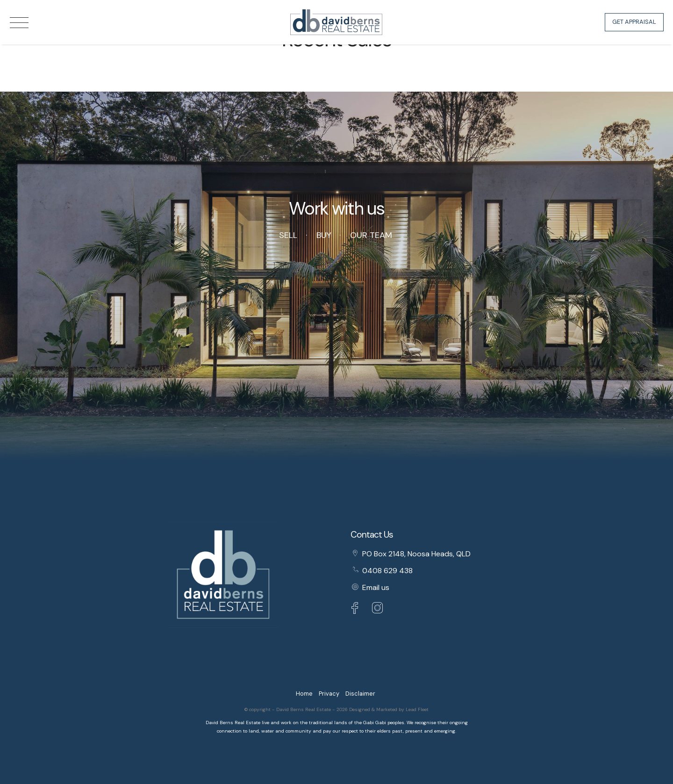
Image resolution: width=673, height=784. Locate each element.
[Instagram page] (378, 609)
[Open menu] (19, 23)
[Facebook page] (357, 609)
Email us (376, 587)
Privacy (329, 694)
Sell (288, 235)
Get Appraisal (634, 22)
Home (304, 694)
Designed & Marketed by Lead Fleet (389, 709)
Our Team (371, 235)
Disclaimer (360, 694)
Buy (324, 235)
